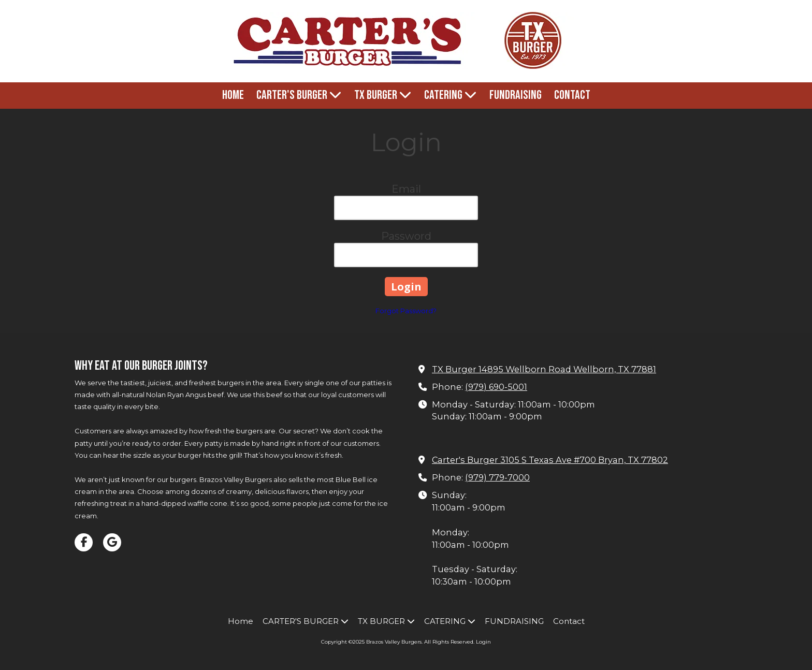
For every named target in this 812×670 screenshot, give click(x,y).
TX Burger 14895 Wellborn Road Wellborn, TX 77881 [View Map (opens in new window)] (544, 369)
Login (483, 642)
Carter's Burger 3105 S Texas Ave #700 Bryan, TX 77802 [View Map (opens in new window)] (550, 460)
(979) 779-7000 (497, 477)
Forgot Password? (406, 311)
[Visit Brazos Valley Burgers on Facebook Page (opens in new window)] (84, 542)
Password (406, 236)
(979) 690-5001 (496, 387)
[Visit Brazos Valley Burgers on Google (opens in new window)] (112, 542)
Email (406, 189)
